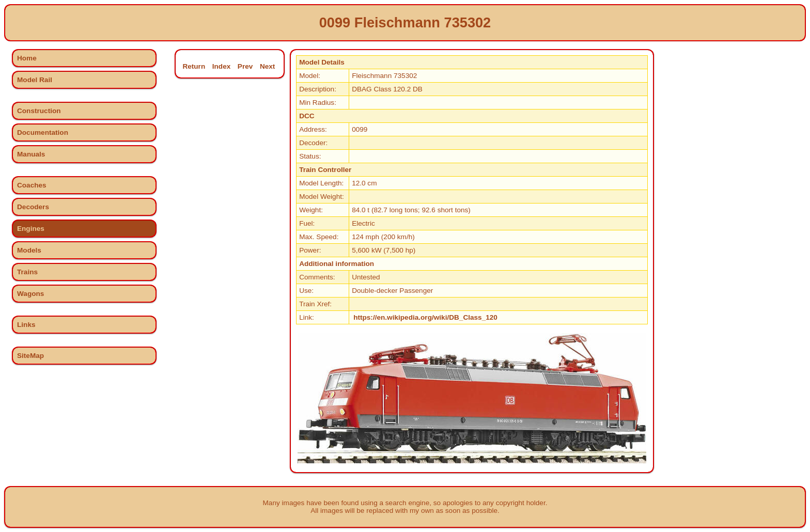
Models (29, 250)
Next (267, 66)
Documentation (43, 132)
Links (26, 325)
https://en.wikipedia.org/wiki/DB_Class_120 (425, 317)
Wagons (30, 294)
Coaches (32, 185)
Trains (27, 272)
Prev (245, 66)
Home (27, 58)
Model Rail (35, 80)
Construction (39, 111)
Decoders (33, 207)
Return (194, 66)
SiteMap (30, 356)
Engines (31, 229)
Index (222, 66)
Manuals (31, 154)
